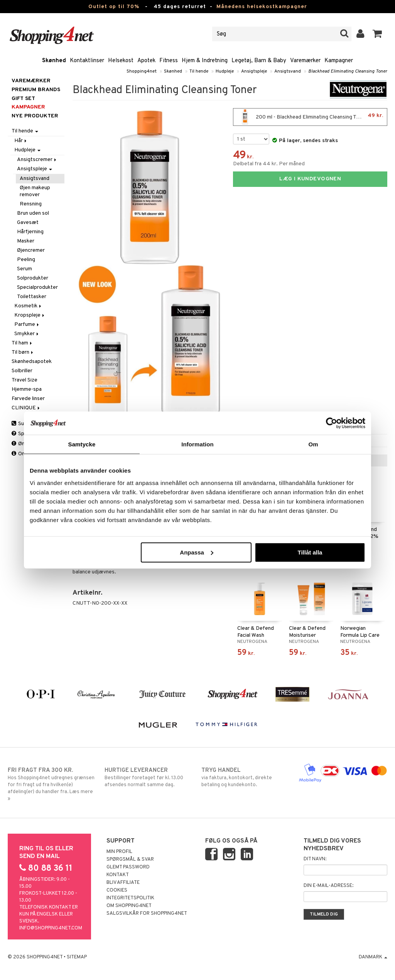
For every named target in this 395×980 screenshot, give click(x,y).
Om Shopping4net (129, 906)
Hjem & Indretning (205, 61)
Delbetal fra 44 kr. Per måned (269, 164)
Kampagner (339, 61)
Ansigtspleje (254, 71)
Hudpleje (225, 71)
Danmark (373, 957)
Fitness (169, 61)
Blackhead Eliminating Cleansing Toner (348, 71)
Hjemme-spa (27, 389)
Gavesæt (28, 223)
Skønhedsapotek (32, 362)
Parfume (27, 325)
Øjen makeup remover (35, 191)
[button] (377, 34)
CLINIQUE (26, 408)
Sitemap (77, 957)
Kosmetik (28, 306)
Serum (24, 269)
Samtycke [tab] (82, 444)
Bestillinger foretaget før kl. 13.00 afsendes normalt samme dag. (149, 777)
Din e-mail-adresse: (328, 886)
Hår (21, 141)
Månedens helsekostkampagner (262, 7)
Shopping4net (142, 71)
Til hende (199, 71)
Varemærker (305, 61)
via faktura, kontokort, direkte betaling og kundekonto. (246, 777)
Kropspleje (30, 315)
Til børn (23, 352)
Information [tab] (197, 444)
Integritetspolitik (130, 898)
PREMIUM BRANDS (36, 90)
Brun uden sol (33, 213)
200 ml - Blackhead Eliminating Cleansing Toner (310, 117)
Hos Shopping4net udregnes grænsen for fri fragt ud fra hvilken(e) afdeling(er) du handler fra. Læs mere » (52, 784)
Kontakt (118, 875)
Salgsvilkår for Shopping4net (147, 914)
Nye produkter (35, 116)
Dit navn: (315, 859)
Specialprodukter (37, 287)
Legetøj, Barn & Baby (259, 61)
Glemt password (128, 867)
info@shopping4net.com (51, 928)
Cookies (117, 890)
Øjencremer (31, 250)
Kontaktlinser (87, 61)
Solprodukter (33, 278)
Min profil (119, 852)
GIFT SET (23, 99)
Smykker (27, 334)
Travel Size (24, 380)
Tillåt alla (310, 552)
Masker (26, 241)
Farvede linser (28, 399)
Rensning (31, 204)
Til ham (22, 343)
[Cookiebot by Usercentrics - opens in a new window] (332, 423)
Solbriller (22, 371)
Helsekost (121, 61)
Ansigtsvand (288, 71)
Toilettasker (32, 297)
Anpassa (197, 552)
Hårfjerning (30, 232)
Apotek (146, 61)
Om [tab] (313, 444)
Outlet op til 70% (114, 7)
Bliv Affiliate (123, 883)
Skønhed (54, 61)
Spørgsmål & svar (130, 860)
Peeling (26, 260)
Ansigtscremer (37, 160)
